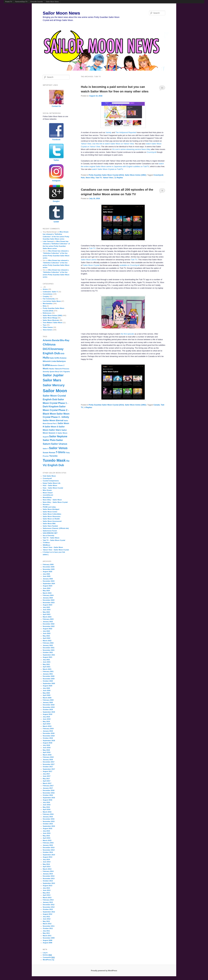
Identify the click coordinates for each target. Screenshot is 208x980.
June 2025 (47, 576)
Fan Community (49, 299)
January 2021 (48, 674)
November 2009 (49, 938)
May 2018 (46, 750)
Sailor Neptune (58, 436)
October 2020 (48, 681)
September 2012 (49, 912)
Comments (49, 957)
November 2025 (49, 569)
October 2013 (48, 881)
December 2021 (49, 648)
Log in (45, 953)
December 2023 (49, 600)
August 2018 (47, 743)
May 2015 (46, 836)
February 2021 (48, 671)
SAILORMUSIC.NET (50, 533)
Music (46, 369)
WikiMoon (47, 545)
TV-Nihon (46, 543)
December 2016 (49, 790)
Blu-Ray (65, 340)
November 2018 (49, 736)
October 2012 (48, 909)
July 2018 (46, 745)
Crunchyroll (152, 152)
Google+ (56, 201)
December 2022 (49, 624)
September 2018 (49, 741)
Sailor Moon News (52, 2)
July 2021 (46, 660)
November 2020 (49, 679)
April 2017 (47, 781)
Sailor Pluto (49, 440)
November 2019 (49, 707)
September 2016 (49, 798)
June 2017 (47, 776)
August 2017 (47, 771)
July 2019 (46, 717)
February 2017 (48, 786)
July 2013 (46, 888)
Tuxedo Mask (54, 460)
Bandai (56, 340)
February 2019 (48, 729)
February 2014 (48, 871)
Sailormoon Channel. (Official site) (56, 528)
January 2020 (48, 702)
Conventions (48, 294)
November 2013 (49, 878)
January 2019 (48, 731)
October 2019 (48, 710)
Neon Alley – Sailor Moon (52, 500)
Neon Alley (90, 178)
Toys (45, 325)
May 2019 (46, 721)
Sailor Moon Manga (50, 318)
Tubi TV (99, 178)
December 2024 (49, 581)
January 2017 (48, 788)
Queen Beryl (54, 372)
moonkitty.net (48, 495)
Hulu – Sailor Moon (50, 485)
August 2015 (47, 828)
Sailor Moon (55, 391)
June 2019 (47, 719)
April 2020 (47, 695)
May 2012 (46, 921)
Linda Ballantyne (58, 361)
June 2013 (47, 890)
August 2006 (47, 943)
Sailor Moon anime (89, 260)
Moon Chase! (48, 493)
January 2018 (48, 760)
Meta (45, 306)
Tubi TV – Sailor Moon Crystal (54, 540)
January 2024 (48, 598)
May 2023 (46, 612)
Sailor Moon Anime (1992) (135, 175)
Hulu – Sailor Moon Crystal (53, 488)
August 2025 (47, 572)
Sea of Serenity (48, 535)
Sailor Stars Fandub (50, 526)
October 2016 (48, 795)
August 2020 (47, 686)
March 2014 (47, 869)
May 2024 (46, 591)
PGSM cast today (49, 507)
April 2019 (47, 724)
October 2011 (48, 928)
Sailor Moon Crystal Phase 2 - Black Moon (56, 410)
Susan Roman (49, 453)
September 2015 (49, 826)
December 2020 (49, 676)
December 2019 (49, 705)
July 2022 (46, 631)
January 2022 (48, 645)
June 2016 (47, 805)
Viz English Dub (53, 465)
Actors (45, 289)
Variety (108, 132)
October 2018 (48, 738)
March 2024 (47, 593)
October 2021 (48, 652)
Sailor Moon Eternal (53, 420)
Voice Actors (48, 330)
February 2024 (48, 595)
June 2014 (47, 862)
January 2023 (48, 622)
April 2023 (47, 614)
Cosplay (46, 296)
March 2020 (47, 698)
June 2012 (47, 919)
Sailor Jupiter (53, 375)
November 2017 (49, 764)
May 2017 (46, 779)
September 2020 (49, 683)
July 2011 (46, 931)
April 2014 (47, 867)
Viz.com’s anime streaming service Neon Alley (131, 149)
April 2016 (47, 809)
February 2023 (48, 619)
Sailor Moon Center (50, 512)
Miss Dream (47, 490)
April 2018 (47, 752)
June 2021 (47, 662)
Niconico (46, 504)
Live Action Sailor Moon (52, 301)
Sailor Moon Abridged (51, 509)
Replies (119, 178)
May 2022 (46, 636)
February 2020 (48, 700)
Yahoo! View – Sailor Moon (53, 547)
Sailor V (46, 449)
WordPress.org (48, 960)
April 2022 (47, 638)
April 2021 (47, 667)
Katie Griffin (55, 358)
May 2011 (46, 933)
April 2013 (47, 895)
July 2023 (46, 607)
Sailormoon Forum (50, 531)
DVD (62, 354)
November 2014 (49, 850)
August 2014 (47, 857)
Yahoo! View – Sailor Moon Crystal (56, 550)
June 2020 (47, 690)
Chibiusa (49, 344)
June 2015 (47, 833)
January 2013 (48, 902)
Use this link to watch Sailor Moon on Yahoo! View (113, 144)
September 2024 (49, 584)
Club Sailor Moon (49, 476)
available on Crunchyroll (129, 265)
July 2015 (46, 831)
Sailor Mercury (54, 385)
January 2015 (48, 845)
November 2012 (49, 907)
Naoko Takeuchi (56, 369)
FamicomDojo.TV (21, 2)
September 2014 (49, 855)
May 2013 (46, 893)
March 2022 (47, 641)
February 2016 (48, 814)
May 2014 (46, 864)
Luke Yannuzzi (48, 241)
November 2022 (49, 626)
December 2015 (49, 819)
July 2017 (46, 774)
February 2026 (48, 564)
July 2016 (46, 802)
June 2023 (47, 610)
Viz (68, 461)
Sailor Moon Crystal (91, 265)
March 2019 (47, 726)
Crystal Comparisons (51, 481)
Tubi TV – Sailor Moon (51, 538)
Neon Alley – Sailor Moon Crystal (55, 502)
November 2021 (49, 650)
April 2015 (47, 838)
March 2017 (47, 783)
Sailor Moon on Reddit (51, 519)
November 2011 (49, 926)
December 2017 (49, 762)
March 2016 (47, 812)
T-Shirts (61, 452)
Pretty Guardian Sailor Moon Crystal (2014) (106, 175)
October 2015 (48, 824)
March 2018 (47, 755)
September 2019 (49, 712)
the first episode (127, 334)
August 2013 (47, 886)
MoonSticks (47, 497)
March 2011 (47, 936)
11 (162, 88)
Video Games (48, 327)
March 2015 (47, 840)
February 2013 (48, 900)
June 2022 (47, 633)
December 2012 (49, 905)
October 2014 (48, 852)
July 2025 (46, 574)
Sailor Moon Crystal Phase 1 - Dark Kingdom (55, 403)
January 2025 (48, 579)
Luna (46, 365)
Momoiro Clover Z (57, 365)
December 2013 (49, 876)
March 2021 (47, 669)
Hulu (83, 178)
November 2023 (49, 603)
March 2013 (47, 898)
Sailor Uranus (59, 444)
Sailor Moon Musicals (51, 320)
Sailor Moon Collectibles (52, 514)
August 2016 (47, 800)
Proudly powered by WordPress (104, 971)
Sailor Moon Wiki (49, 524)
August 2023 (47, 605)
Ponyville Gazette (37, 2)
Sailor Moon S (51, 427)
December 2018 (49, 733)
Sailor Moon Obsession (52, 516)
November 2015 (49, 821)
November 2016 (49, 793)
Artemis (47, 340)
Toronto (53, 456)
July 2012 (46, 917)
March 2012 (47, 924)
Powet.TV (9, 2)
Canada (157, 405)
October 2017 (48, 767)
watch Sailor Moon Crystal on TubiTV (108, 169)
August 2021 (47, 657)
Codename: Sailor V (50, 292)
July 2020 (46, 688)
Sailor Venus (58, 448)
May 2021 (46, 664)
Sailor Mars (52, 380)
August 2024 (47, 586)
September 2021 (49, 655)
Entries (47, 955)
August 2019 (47, 714)
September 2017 (49, 769)
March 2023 (47, 617)
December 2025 (49, 567)
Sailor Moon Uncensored (52, 521)
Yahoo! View (86, 144)
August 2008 (47, 940)
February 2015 (48, 843)
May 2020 (46, 693)
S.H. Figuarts (65, 372)
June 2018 (47, 748)
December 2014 (49, 847)
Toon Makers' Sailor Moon (53, 323)
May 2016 (46, 807)
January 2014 (48, 874)
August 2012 (47, 914)
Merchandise (48, 304)
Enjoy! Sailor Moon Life (52, 483)
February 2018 (48, 757)
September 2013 (49, 883)
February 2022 (48, 643)
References (47, 313)
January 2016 (48, 817)
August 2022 (47, 629)
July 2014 (46, 859)
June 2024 (47, 588)
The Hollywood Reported (126, 132)
